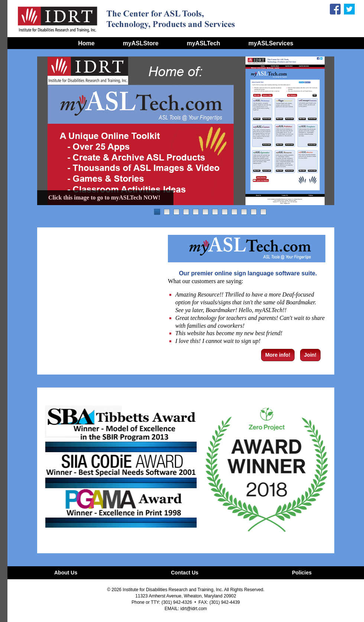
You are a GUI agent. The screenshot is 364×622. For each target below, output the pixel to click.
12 (263, 212)
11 (254, 212)
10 (244, 212)
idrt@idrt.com (194, 609)
